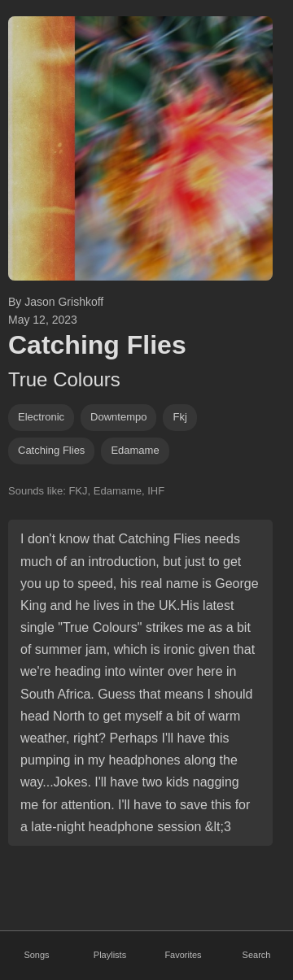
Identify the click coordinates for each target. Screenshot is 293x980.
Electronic (41, 417)
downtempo (118, 417)
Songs (36, 955)
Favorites (183, 955)
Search (257, 955)
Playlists (110, 955)
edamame (135, 450)
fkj (179, 417)
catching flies (51, 450)
